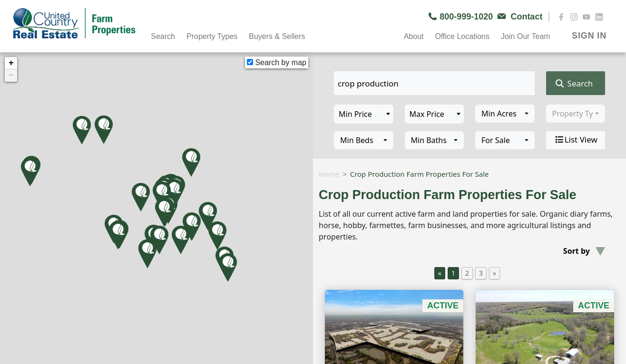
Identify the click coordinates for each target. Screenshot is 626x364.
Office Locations (462, 36)
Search (163, 36)
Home (329, 174)
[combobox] (505, 114)
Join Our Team (526, 36)
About (414, 36)
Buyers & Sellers (277, 36)
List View (576, 140)
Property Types (212, 36)
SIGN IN (589, 36)
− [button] (11, 76)
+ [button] (11, 63)
